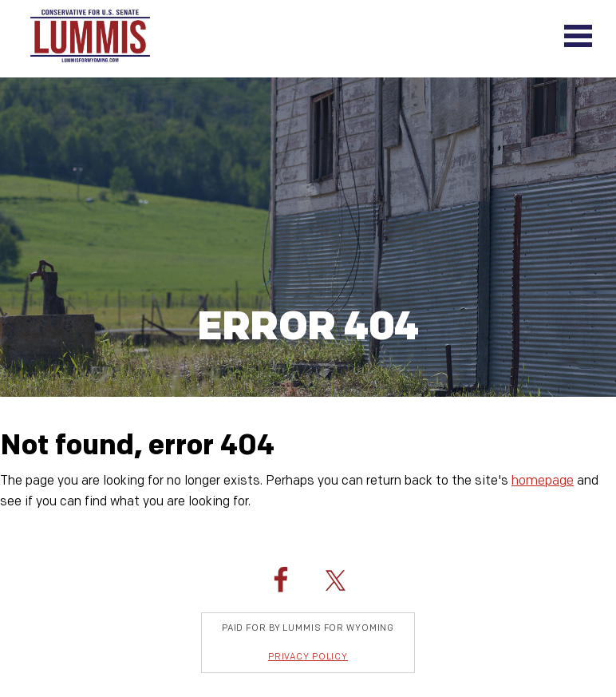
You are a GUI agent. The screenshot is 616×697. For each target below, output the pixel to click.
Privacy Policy (308, 657)
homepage (543, 481)
